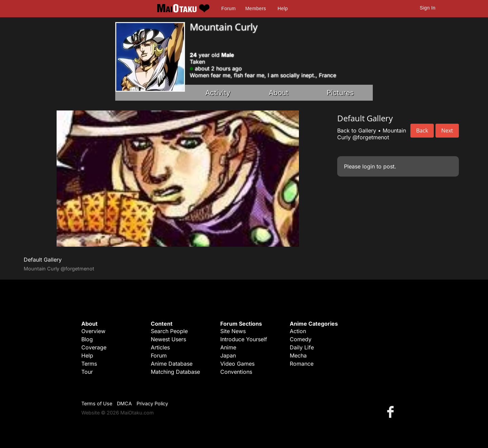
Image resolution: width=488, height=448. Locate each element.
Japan (228, 355)
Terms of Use (97, 403)
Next (447, 130)
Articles (160, 347)
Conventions (236, 372)
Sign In (428, 8)
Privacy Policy (152, 403)
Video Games (237, 364)
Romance (302, 364)
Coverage (94, 347)
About (279, 93)
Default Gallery (43, 260)
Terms (89, 364)
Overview (93, 331)
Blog (87, 339)
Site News (233, 331)
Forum (228, 8)
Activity (218, 93)
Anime (228, 347)
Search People (169, 331)
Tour (87, 372)
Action (298, 331)
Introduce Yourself (244, 339)
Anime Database (172, 364)
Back (422, 130)
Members (256, 8)
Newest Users (168, 339)
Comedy (301, 339)
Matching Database (175, 372)
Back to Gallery (357, 130)
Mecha (298, 355)
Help (283, 8)
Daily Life (302, 347)
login (369, 166)
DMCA (124, 403)
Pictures (340, 93)
